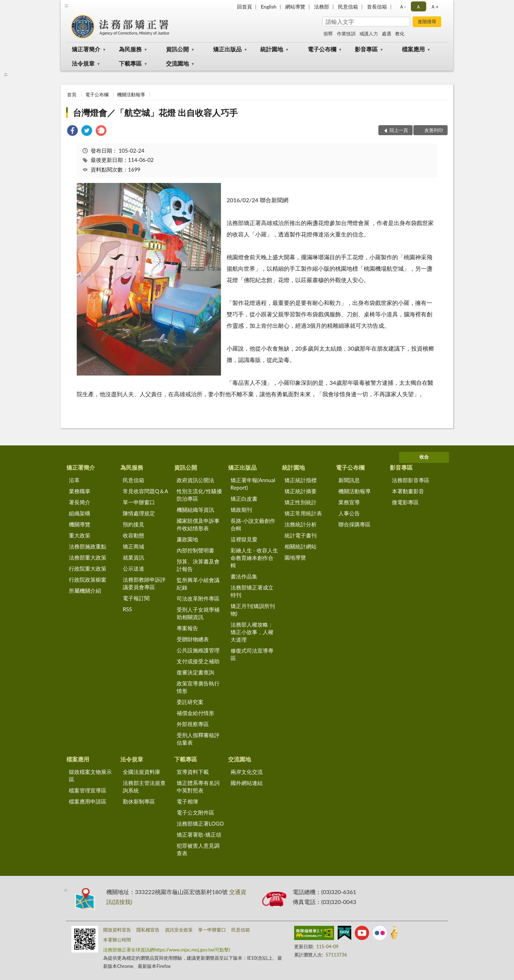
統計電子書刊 (301, 535)
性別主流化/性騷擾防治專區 (199, 495)
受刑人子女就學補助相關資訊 (198, 613)
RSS (127, 609)
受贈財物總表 (193, 639)
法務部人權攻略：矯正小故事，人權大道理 (252, 632)
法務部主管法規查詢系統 (144, 787)
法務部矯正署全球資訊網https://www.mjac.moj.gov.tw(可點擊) (167, 950)
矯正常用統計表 (303, 513)
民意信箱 (348, 7)
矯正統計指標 (301, 480)
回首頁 (245, 7)
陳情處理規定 (139, 513)
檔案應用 (413, 49)
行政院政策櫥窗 (88, 580)
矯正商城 (133, 546)
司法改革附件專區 (198, 598)
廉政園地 (187, 539)
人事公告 (349, 513)
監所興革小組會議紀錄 (198, 584)
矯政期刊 (241, 510)
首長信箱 (377, 7)
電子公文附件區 (195, 812)
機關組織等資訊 (195, 510)
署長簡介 (80, 502)
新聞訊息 (349, 480)
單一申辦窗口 (139, 502)
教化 (400, 34)
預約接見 (133, 524)
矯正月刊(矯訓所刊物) (253, 610)
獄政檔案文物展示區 (90, 775)
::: (66, 5)
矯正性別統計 (301, 502)
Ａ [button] (418, 7)
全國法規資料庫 (142, 772)
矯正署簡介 (86, 49)
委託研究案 (190, 702)
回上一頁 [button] (399, 130)
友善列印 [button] (434, 130)
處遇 (387, 34)
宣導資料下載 (193, 772)
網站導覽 (295, 7)
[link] (72, 131)
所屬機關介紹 (85, 591)
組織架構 (80, 513)
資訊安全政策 (179, 930)
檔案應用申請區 (88, 801)
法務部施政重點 (88, 546)
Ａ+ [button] (434, 7)
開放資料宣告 (117, 930)
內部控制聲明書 (195, 550)
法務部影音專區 (411, 480)
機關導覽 (80, 524)
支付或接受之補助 (198, 661)
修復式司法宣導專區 (252, 654)
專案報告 (187, 628)
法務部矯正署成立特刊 (252, 591)
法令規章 (83, 63)
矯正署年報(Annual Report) (253, 484)
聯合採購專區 (354, 524)
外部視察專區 (193, 724)
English (269, 7)
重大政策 (80, 535)
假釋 (328, 34)
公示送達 (133, 568)
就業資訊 (133, 557)
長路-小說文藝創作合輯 (253, 524)
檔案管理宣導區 (88, 790)
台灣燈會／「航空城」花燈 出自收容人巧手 (155, 113)
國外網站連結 (247, 783)
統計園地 (272, 49)
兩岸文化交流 (247, 772)
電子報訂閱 (136, 598)
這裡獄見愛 (244, 539)
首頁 (72, 95)
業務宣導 (349, 502)
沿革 (74, 480)
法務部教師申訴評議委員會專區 (144, 583)
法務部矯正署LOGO (200, 823)
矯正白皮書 (244, 499)
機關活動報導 (131, 95)
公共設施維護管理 (198, 650)
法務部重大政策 (88, 557)
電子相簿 (187, 801)
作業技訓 (346, 34)
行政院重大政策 (88, 568)
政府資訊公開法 (195, 480)
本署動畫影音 (408, 491)
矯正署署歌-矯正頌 (199, 834)
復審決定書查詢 (195, 672)
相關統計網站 (301, 546)
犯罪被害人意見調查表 (198, 849)
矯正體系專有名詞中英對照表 (198, 787)
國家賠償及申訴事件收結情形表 (198, 524)
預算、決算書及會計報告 (198, 565)
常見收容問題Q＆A (145, 491)
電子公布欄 (322, 49)
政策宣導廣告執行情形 (198, 687)
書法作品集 (244, 576)
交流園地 (177, 63)
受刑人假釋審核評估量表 (198, 739)
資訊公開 (177, 49)
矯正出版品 (227, 49)
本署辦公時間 (117, 940)
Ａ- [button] (402, 7)
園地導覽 (295, 557)
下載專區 (130, 63)
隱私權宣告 (148, 930)
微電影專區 (405, 502)
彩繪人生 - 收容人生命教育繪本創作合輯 (254, 558)
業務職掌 (80, 491)
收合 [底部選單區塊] (424, 457)
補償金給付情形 (195, 713)
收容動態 (133, 535)
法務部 (322, 7)
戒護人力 (369, 34)
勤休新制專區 (139, 801)
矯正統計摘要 (301, 491)
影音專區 (366, 49)
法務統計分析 (301, 524)
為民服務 (130, 49)
